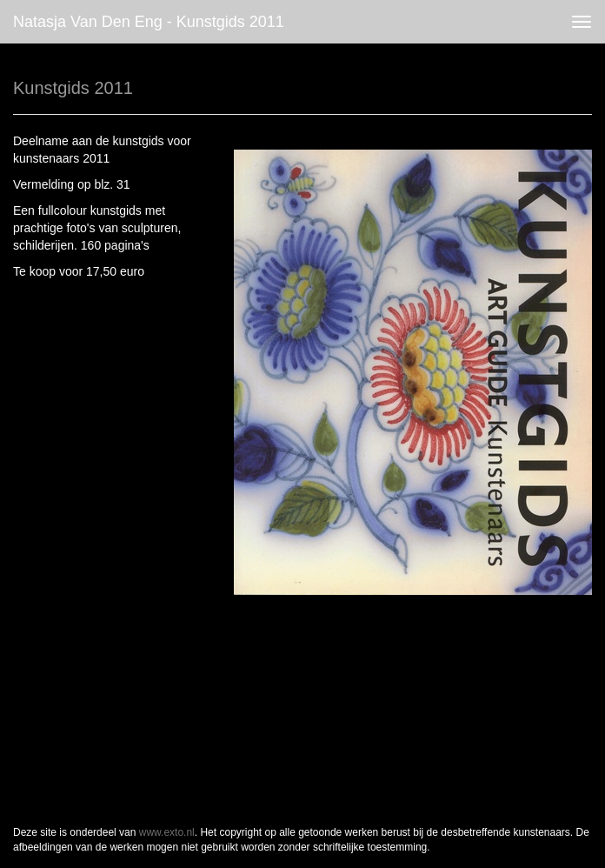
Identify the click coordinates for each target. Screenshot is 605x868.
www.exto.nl (167, 832)
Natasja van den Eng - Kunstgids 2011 (149, 22)
